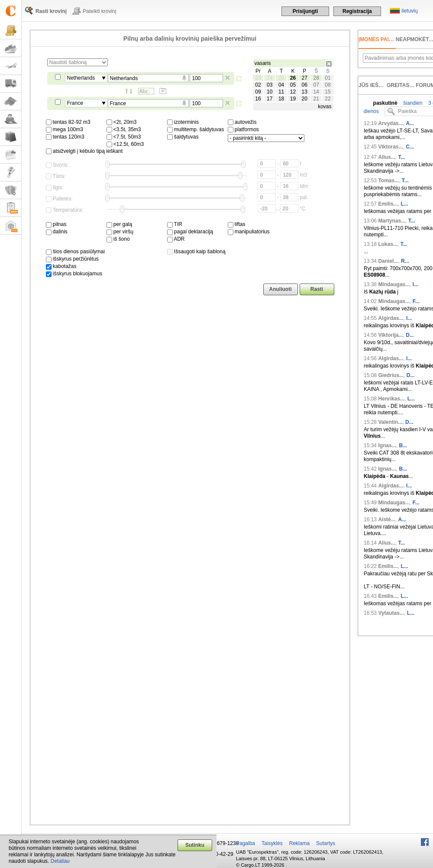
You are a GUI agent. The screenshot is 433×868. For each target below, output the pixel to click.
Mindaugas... (394, 284)
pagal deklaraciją (190, 232)
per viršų (120, 232)
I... (415, 284)
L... (404, 204)
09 (258, 92)
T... (401, 157)
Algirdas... (391, 318)
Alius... (386, 157)
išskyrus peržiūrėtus (72, 259)
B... (403, 445)
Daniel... (388, 261)
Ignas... (387, 445)
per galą (120, 224)
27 (305, 78)
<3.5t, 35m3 (124, 129)
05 (293, 85)
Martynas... (392, 221)
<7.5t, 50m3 (124, 137)
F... (416, 301)
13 (305, 92)
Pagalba (246, 843)
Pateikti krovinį (99, 11)
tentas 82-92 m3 (68, 122)
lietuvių (409, 11)
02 (258, 85)
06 (305, 85)
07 (316, 85)
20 (305, 99)
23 (258, 78)
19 (293, 99)
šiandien (412, 103)
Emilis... (388, 204)
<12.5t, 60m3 (125, 144)
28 (316, 78)
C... (410, 147)
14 (316, 92)
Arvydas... (390, 123)
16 (258, 99)
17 (270, 99)
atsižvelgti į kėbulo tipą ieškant (84, 151)
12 (293, 92)
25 (281, 78)
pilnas (56, 224)
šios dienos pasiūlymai (75, 252)
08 (328, 85)
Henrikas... (391, 399)
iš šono (118, 239)
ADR (176, 239)
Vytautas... (391, 613)
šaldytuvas (183, 137)
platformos (243, 129)
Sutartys (326, 843)
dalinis (57, 232)
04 (281, 85)
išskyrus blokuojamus (74, 274)
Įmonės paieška (381, 39)
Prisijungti (305, 11)
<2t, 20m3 (122, 122)
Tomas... (388, 181)
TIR (175, 224)
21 (316, 99)
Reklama (299, 843)
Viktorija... (390, 335)
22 (328, 99)
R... (405, 261)
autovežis (242, 122)
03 (270, 85)
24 (270, 78)
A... (410, 123)
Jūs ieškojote (379, 85)
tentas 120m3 (65, 137)
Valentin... (390, 422)
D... (410, 335)
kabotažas (61, 266)
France (75, 103)
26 (293, 78)
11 (281, 92)
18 (281, 99)
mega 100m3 (65, 129)
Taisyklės (272, 843)
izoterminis (183, 122)
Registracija (357, 11)
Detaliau (60, 861)
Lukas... (388, 244)
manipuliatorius (249, 232)
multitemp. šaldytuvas (196, 129)
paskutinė (385, 103)
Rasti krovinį (51, 11)
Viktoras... (390, 147)
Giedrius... (391, 375)
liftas (237, 224)
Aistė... (386, 520)
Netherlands (81, 78)
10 (270, 92)
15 (328, 92)
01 (328, 78)
